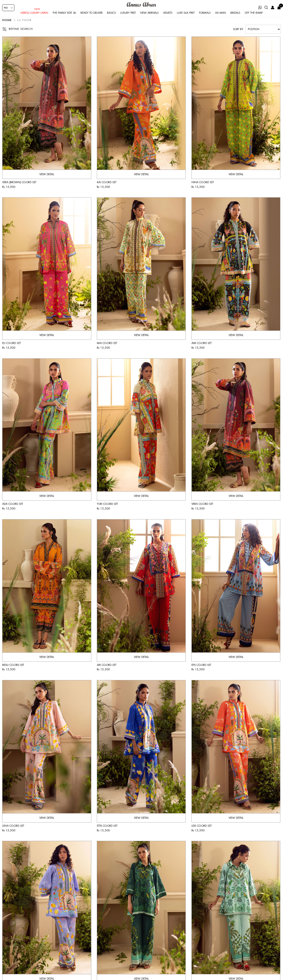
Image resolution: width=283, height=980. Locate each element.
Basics (111, 19)
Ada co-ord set (13, 512)
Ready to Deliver (92, 19)
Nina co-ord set (203, 190)
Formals (205, 19)
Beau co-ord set (13, 673)
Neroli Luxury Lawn (34, 19)
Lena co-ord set (13, 834)
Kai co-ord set (107, 190)
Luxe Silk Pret (186, 19)
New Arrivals (149, 19)
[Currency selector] (8, 8)
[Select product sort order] (263, 37)
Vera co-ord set (202, 512)
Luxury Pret (128, 19)
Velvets (168, 19)
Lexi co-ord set (202, 834)
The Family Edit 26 (64, 19)
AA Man (221, 19)
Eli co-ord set (11, 351)
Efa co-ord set (201, 673)
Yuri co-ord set (107, 512)
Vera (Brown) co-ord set (19, 190)
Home (7, 28)
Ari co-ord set (107, 673)
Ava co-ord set (202, 351)
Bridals (235, 19)
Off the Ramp (254, 19)
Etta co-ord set (107, 834)
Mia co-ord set (107, 351)
